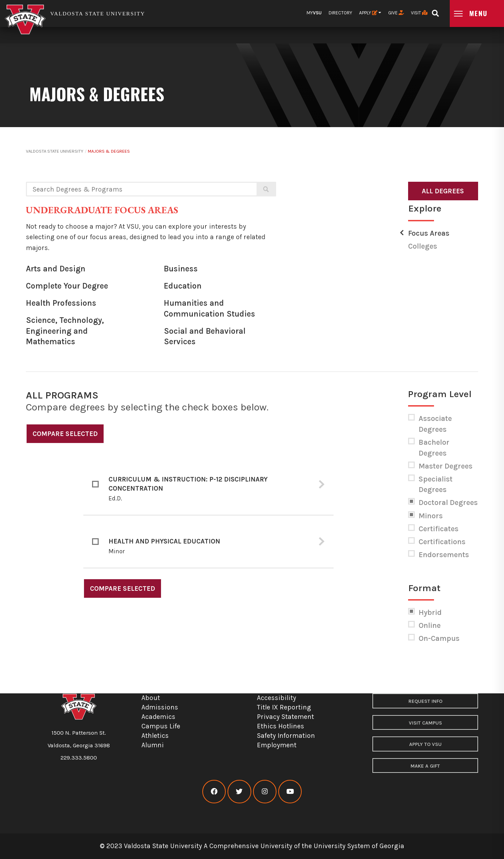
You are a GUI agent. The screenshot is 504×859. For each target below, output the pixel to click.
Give (396, 13)
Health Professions (61, 303)
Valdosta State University (55, 151)
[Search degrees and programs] (141, 189)
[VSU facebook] (214, 792)
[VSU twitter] (239, 792)
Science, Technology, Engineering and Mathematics (65, 331)
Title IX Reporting (284, 707)
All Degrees (443, 191)
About (151, 698)
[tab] (208, 484)
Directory (340, 13)
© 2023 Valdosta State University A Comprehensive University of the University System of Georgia (252, 846)
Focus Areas (429, 233)
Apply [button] (368, 13)
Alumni (153, 745)
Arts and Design (56, 269)
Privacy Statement (285, 717)
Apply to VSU (425, 744)
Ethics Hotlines (281, 726)
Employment (277, 745)
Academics (158, 717)
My (314, 13)
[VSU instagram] (265, 792)
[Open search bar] (435, 11)
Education (183, 286)
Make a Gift (425, 766)
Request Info (425, 701)
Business (181, 269)
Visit (419, 13)
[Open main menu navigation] (477, 13)
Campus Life (161, 726)
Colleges (423, 246)
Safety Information (286, 736)
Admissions (160, 707)
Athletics (155, 736)
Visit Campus (425, 723)
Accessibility (276, 698)
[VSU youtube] (290, 792)
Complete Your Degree (67, 286)
